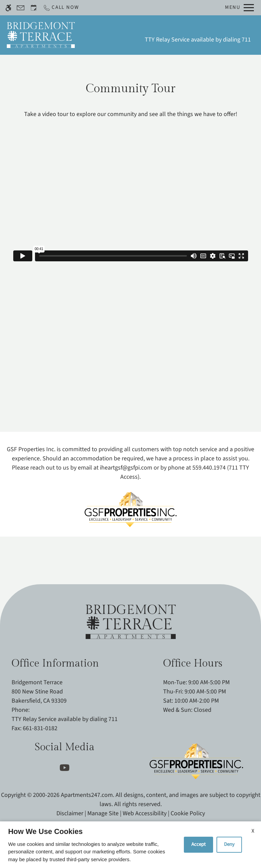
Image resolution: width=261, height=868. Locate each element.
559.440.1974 (209, 468)
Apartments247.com (87, 795)
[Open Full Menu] (239, 8)
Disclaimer (70, 813)
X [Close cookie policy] (253, 831)
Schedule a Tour (108, 35)
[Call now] (61, 8)
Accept (198, 844)
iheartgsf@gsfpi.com (126, 468)
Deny (229, 844)
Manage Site (103, 813)
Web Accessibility (145, 813)
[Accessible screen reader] (8, 8)
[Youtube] (64, 768)
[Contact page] (21, 8)
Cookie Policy (188, 813)
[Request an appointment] (34, 8)
